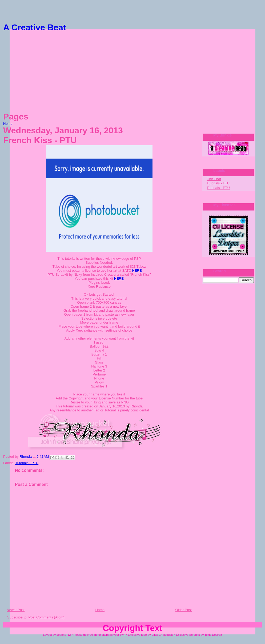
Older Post (184, 610)
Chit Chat (214, 179)
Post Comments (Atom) (47, 617)
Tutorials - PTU (27, 463)
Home (8, 124)
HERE (137, 271)
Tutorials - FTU (218, 183)
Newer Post (16, 610)
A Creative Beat (35, 27)
